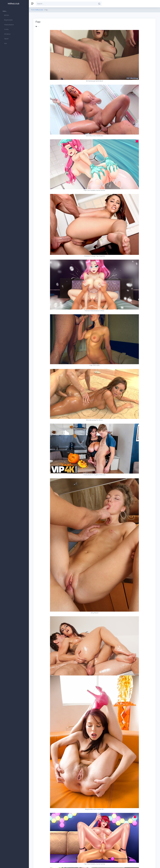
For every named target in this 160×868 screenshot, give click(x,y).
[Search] (66, 4)
